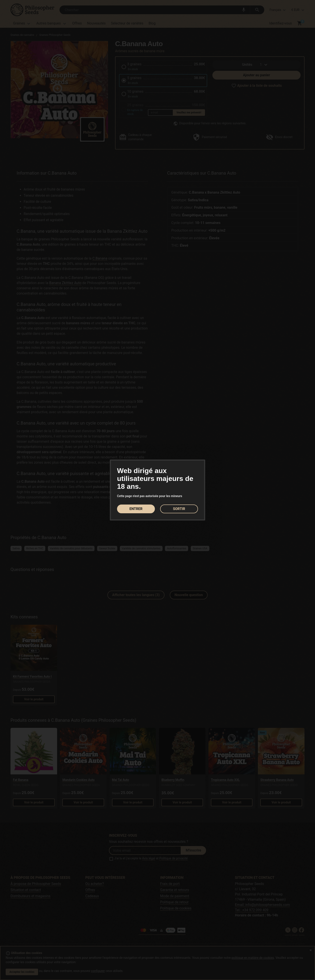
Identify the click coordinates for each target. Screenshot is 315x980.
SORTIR (179, 509)
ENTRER (136, 509)
